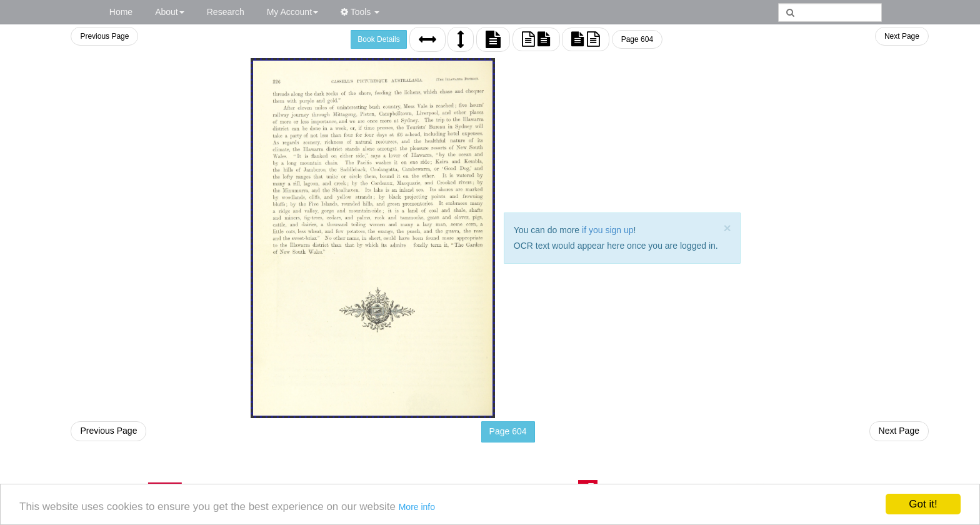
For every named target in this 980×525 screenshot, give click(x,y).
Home (121, 12)
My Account (292, 12)
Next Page (902, 36)
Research (226, 12)
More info (417, 507)
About (170, 12)
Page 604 (637, 39)
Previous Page (104, 36)
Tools (360, 12)
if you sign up (608, 230)
